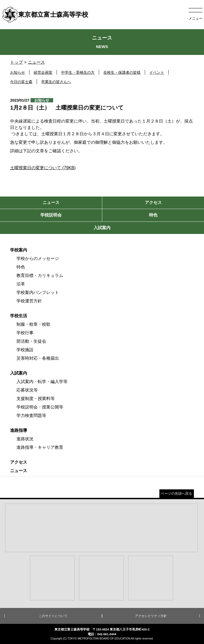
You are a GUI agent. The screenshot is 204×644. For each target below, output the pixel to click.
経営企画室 (43, 72)
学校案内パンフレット (38, 292)
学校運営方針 (29, 301)
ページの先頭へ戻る (177, 493)
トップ (16, 62)
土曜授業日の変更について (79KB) (43, 168)
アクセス (19, 462)
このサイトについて (53, 616)
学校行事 (25, 333)
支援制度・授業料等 (36, 399)
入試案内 (19, 373)
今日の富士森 (21, 82)
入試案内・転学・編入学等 (42, 382)
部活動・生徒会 (31, 341)
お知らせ (18, 72)
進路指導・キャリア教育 (40, 447)
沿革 (21, 284)
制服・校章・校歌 (33, 324)
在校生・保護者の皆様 (122, 72)
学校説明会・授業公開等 (40, 407)
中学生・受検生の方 (78, 72)
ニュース (36, 62)
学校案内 (19, 250)
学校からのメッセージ (38, 258)
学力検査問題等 (31, 415)
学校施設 (25, 350)
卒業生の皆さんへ (56, 82)
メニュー (195, 18)
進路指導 (19, 430)
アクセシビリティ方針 (151, 616)
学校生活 (19, 316)
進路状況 (25, 439)
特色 (21, 267)
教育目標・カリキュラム (40, 275)
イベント (157, 72)
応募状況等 (27, 390)
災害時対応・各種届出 (38, 358)
